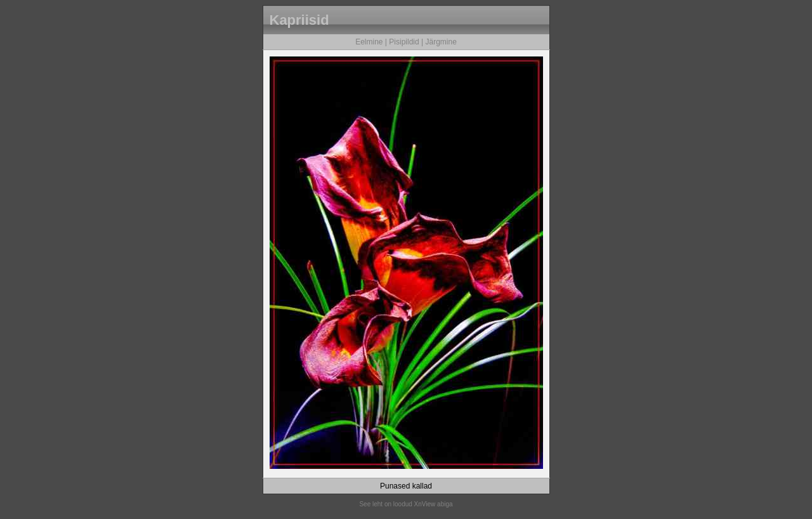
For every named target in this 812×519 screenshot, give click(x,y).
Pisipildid (404, 42)
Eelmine (369, 42)
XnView (425, 504)
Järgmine (441, 42)
